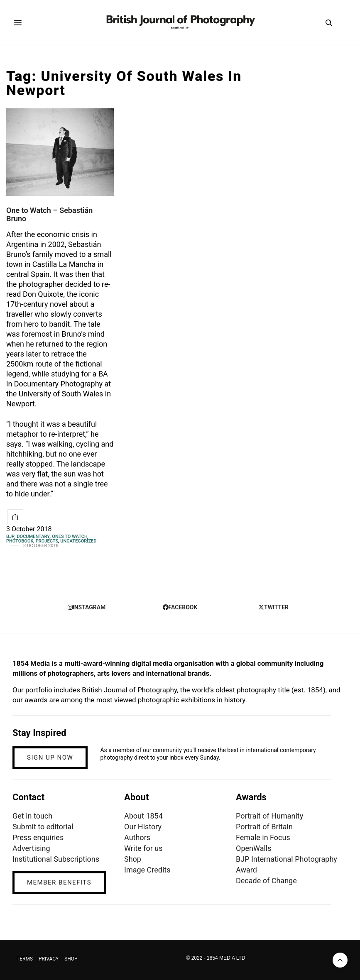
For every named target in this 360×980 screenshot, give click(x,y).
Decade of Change (266, 881)
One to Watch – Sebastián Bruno (49, 215)
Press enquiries (38, 837)
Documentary (33, 536)
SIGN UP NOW (50, 758)
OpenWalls (254, 848)
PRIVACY (49, 959)
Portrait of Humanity (269, 816)
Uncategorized (78, 541)
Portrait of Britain (264, 827)
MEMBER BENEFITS (59, 882)
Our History (143, 827)
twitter (273, 607)
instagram (87, 607)
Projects (47, 541)
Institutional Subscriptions (56, 859)
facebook (180, 607)
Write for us (143, 848)
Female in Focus (263, 837)
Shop (133, 859)
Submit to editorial (43, 827)
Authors (137, 837)
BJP (10, 536)
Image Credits (147, 870)
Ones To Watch (70, 536)
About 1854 (143, 816)
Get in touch (32, 816)
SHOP (71, 959)
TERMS (25, 959)
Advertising (31, 848)
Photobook (20, 541)
